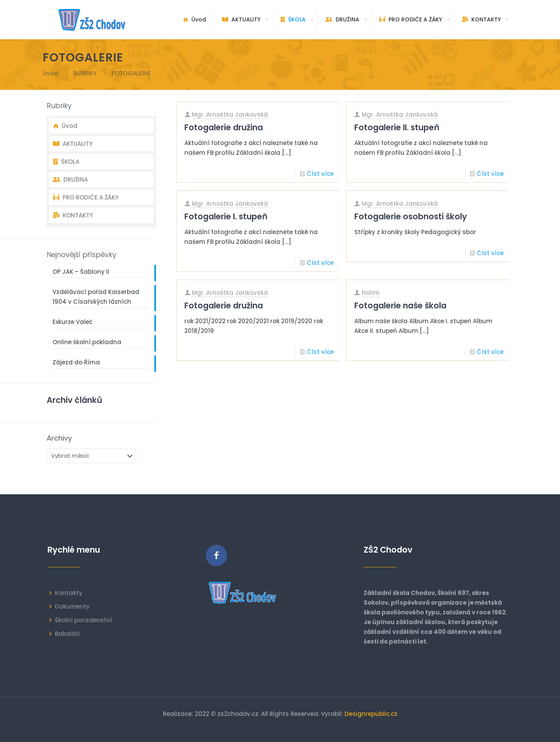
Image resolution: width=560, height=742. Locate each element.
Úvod (51, 73)
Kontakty (69, 593)
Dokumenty (72, 606)
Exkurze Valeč (73, 322)
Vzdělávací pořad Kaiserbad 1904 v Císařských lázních (96, 297)
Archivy (59, 438)
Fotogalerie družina (224, 127)
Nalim (371, 293)
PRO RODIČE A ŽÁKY (86, 197)
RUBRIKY (85, 73)
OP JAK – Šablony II (81, 272)
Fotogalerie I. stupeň (226, 216)
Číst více (320, 174)
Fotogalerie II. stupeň (397, 127)
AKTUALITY (73, 144)
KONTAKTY (73, 215)
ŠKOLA (66, 162)
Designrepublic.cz (371, 714)
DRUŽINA (70, 179)
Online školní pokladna (87, 342)
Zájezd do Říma (76, 362)
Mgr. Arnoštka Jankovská (230, 115)
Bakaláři (67, 634)
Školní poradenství (83, 620)
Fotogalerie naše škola (400, 305)
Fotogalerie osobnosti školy (411, 216)
